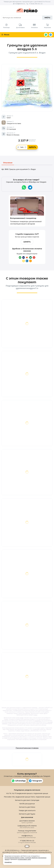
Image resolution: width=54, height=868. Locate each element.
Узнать (27, 242)
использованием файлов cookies (15, 858)
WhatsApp (46, 35)
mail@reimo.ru (20, 4)
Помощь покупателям (27, 831)
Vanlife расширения (27, 804)
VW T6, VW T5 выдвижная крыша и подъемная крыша (27, 793)
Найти (47, 18)
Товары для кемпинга (27, 811)
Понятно (8, 862)
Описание (8, 163)
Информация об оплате (27, 827)
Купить (33, 147)
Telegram (51, 35)
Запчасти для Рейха (27, 807)
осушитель (38, 721)
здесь (35, 715)
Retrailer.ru (27, 846)
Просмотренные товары (27, 748)
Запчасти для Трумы (27, 814)
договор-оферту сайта (24, 859)
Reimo (27, 10)
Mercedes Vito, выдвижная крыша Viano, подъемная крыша (27, 797)
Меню (5, 35)
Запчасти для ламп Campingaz (27, 800)
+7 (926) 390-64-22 (36, 4)
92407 (22, 718)
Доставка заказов (27, 822)
